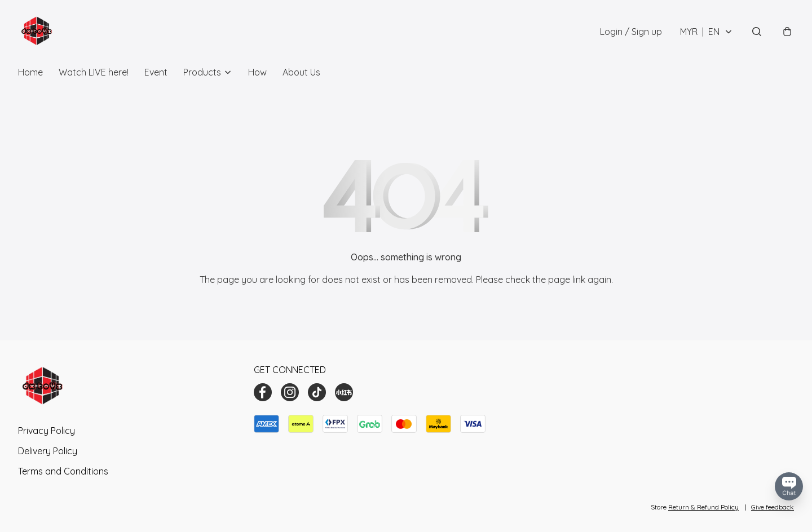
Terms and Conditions (63, 471)
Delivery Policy (48, 451)
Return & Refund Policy (703, 507)
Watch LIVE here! (94, 72)
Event (156, 72)
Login (631, 32)
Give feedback (773, 507)
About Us (301, 72)
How (257, 72)
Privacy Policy (47, 431)
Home (30, 72)
